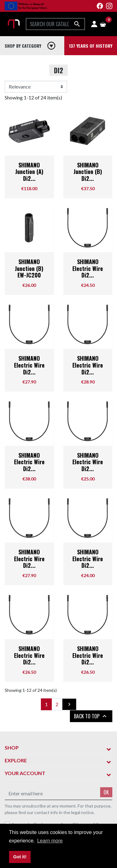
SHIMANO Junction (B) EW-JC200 (29, 268)
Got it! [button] (20, 857)
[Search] (55, 24)
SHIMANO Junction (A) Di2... (29, 172)
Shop (12, 747)
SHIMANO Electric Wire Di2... (88, 268)
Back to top (91, 716)
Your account (25, 773)
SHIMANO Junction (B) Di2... (88, 172)
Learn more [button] (50, 841)
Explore (16, 760)
